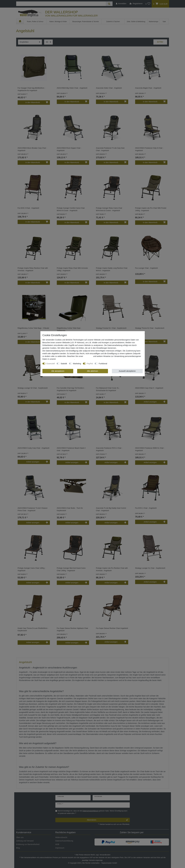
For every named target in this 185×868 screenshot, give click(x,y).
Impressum (88, 356)
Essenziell (51, 364)
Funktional (103, 364)
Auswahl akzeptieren (127, 371)
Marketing (77, 364)
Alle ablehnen (92, 371)
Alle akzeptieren (58, 371)
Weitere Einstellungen (118, 364)
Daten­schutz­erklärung (65, 359)
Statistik (64, 364)
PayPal (90, 364)
